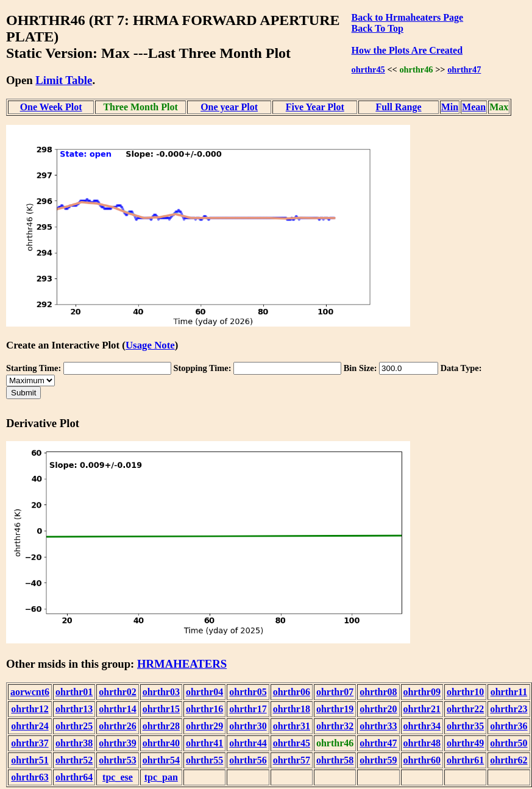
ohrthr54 (161, 760)
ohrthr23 (509, 709)
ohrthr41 (204, 743)
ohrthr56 (248, 760)
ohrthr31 (292, 726)
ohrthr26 (117, 726)
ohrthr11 (509, 692)
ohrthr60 (422, 760)
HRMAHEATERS (182, 664)
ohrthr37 (30, 743)
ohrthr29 (204, 726)
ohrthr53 (117, 760)
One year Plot (229, 107)
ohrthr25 (74, 726)
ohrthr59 (378, 760)
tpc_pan (161, 777)
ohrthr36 (509, 726)
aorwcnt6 (30, 692)
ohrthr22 (465, 709)
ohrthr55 (204, 760)
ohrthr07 (335, 692)
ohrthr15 (161, 709)
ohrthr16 (204, 709)
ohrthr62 (509, 760)
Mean (474, 107)
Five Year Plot (315, 107)
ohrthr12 (30, 709)
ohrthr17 (248, 709)
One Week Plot (51, 107)
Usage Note (150, 345)
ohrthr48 (422, 743)
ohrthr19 (335, 709)
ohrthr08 (378, 692)
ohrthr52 (74, 760)
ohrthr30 (248, 726)
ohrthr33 (378, 726)
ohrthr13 (74, 709)
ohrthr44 (248, 743)
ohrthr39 (117, 743)
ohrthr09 (422, 692)
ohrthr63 (30, 777)
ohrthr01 (74, 692)
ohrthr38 (74, 743)
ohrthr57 (292, 760)
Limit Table (64, 80)
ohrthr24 (30, 726)
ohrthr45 (368, 69)
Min (450, 107)
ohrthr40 (161, 743)
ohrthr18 (292, 709)
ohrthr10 (465, 692)
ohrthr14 (117, 709)
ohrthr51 (30, 760)
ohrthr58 (335, 760)
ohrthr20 (378, 709)
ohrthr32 (335, 726)
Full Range (398, 107)
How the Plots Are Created (407, 50)
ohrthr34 (422, 726)
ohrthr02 (117, 692)
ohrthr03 (161, 692)
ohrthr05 (248, 692)
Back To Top (378, 28)
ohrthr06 (292, 692)
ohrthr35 (465, 726)
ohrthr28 (161, 726)
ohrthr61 (465, 760)
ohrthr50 (509, 743)
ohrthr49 (465, 743)
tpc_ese (118, 777)
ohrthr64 (74, 777)
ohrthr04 (204, 692)
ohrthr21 (422, 709)
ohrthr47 (464, 69)
